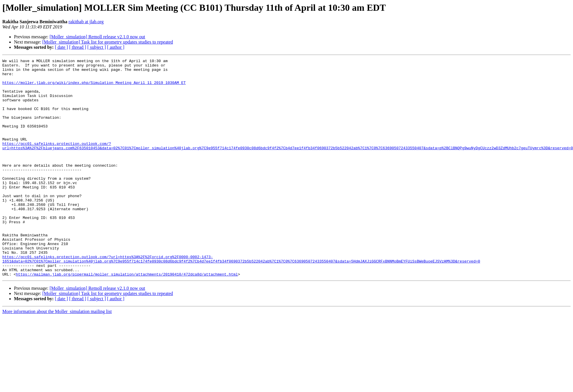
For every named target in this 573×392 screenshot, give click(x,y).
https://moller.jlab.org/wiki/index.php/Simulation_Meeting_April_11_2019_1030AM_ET (94, 88)
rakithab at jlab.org (86, 22)
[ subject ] (97, 47)
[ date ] (61, 47)
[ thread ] (78, 47)
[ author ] (116, 47)
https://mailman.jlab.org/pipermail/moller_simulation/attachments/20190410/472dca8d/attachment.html (127, 318)
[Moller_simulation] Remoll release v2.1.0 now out (97, 37)
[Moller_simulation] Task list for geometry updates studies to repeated (108, 42)
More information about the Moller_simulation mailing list (57, 355)
